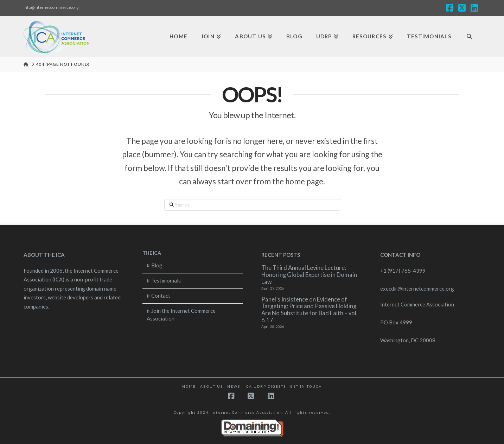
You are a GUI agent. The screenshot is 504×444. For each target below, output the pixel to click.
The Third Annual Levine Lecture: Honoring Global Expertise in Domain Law (309, 275)
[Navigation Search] (469, 36)
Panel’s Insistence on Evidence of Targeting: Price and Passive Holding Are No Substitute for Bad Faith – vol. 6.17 (310, 310)
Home (189, 386)
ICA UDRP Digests (265, 386)
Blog (155, 265)
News (234, 386)
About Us (212, 386)
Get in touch (306, 386)
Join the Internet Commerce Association (181, 315)
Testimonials (164, 280)
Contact (158, 296)
